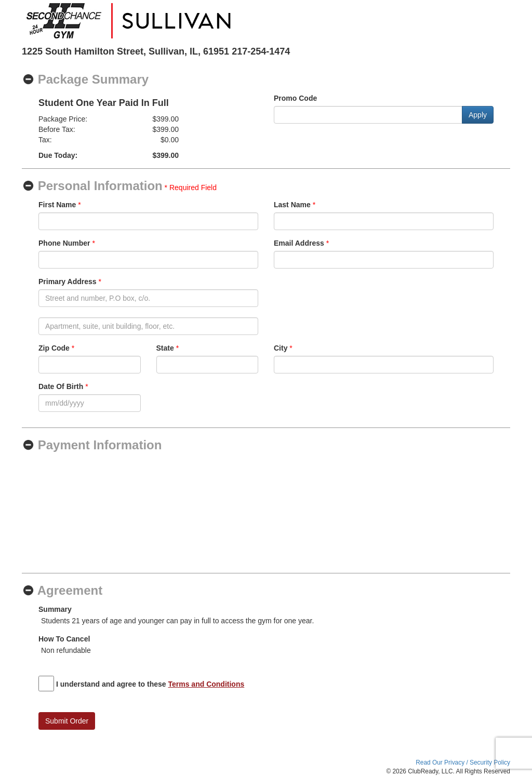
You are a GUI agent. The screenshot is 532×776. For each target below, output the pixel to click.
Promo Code (295, 98)
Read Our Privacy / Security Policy (463, 762)
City (281, 348)
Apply (478, 115)
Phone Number (64, 243)
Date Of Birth (61, 386)
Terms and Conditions (207, 684)
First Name (57, 205)
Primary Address (68, 282)
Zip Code (54, 348)
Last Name (292, 205)
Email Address (299, 243)
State (165, 348)
